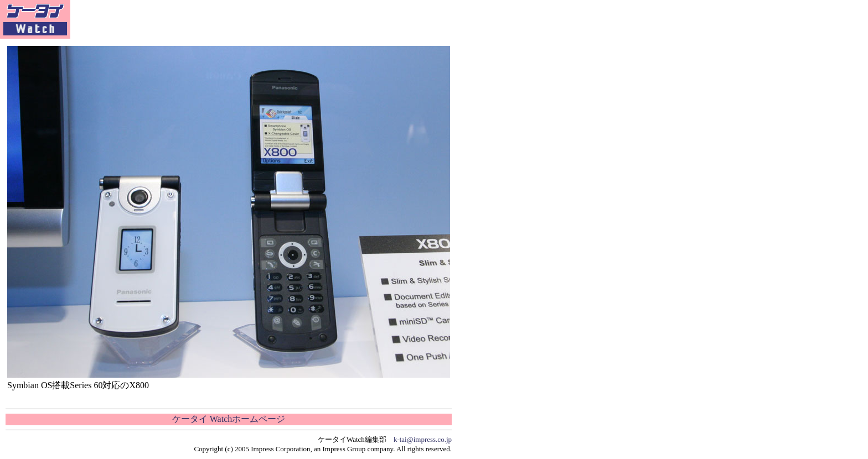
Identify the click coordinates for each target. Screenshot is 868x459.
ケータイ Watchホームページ (229, 419)
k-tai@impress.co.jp (423, 439)
